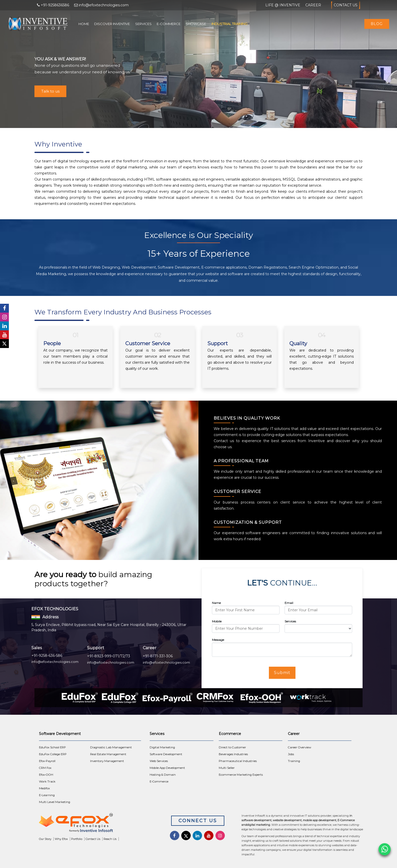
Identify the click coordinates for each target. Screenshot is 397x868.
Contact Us (346, 5)
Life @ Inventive (283, 5)
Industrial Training (229, 24)
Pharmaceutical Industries (238, 761)
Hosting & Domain (163, 775)
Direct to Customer (232, 747)
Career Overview (300, 747)
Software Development (166, 754)
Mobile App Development (167, 768)
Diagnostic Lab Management (111, 747)
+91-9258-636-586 (47, 656)
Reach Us (110, 839)
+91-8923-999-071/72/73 (109, 656)
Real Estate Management (108, 754)
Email (289, 603)
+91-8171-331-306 (158, 656)
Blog (377, 24)
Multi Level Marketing (55, 802)
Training (294, 761)
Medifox (44, 788)
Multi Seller (227, 768)
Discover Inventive (112, 24)
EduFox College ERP (53, 754)
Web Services (159, 761)
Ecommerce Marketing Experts (241, 775)
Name (216, 603)
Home (84, 24)
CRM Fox (45, 768)
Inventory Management (107, 761)
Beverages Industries (233, 754)
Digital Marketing (162, 747)
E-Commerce (169, 24)
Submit (282, 673)
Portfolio (77, 839)
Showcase (196, 24)
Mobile (217, 621)
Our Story (45, 839)
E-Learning (47, 795)
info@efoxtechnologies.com (55, 662)
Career (313, 5)
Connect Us (198, 821)
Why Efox (61, 839)
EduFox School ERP (52, 747)
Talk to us (50, 91)
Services (143, 24)
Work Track (47, 782)
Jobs (291, 754)
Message (218, 640)
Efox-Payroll (47, 761)
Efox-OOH (46, 775)
